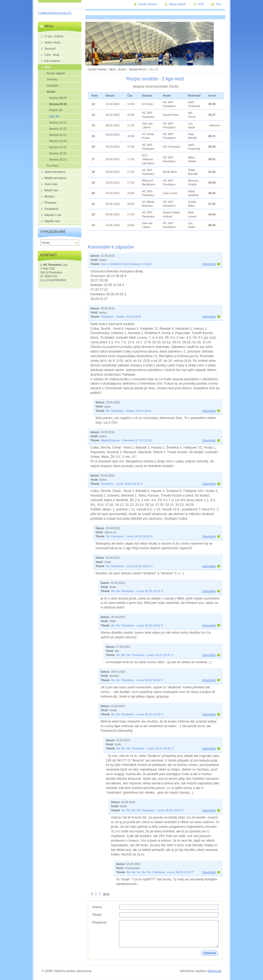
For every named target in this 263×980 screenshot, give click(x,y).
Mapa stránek (177, 4)
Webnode (214, 971)
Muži (113, 69)
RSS (201, 4)
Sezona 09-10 (137, 69)
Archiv (122, 69)
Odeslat (210, 953)
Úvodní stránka (97, 69)
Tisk (218, 4)
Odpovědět (209, 264)
